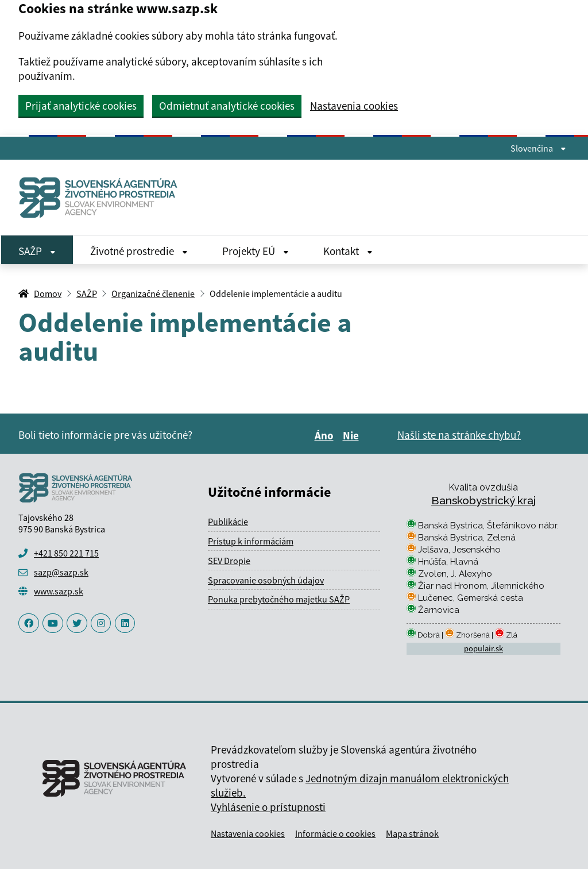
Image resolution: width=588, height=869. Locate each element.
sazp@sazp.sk (61, 572)
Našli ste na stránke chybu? (459, 435)
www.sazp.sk (59, 591)
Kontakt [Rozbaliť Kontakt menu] (348, 251)
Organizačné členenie (153, 293)
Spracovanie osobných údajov (266, 580)
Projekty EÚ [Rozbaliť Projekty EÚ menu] (256, 251)
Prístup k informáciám (251, 541)
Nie (353, 435)
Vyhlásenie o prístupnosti (268, 807)
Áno (326, 435)
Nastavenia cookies (354, 106)
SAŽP (87, 293)
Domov (48, 293)
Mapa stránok (412, 833)
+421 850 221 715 (66, 553)
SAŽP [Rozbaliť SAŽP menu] (37, 251)
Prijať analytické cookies (81, 106)
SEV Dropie (229, 561)
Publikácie (228, 522)
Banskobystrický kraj (483, 500)
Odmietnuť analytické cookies (227, 106)
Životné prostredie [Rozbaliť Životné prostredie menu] (139, 251)
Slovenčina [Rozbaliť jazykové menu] (538, 148)
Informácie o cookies (335, 833)
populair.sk (483, 648)
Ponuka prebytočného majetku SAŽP (279, 599)
